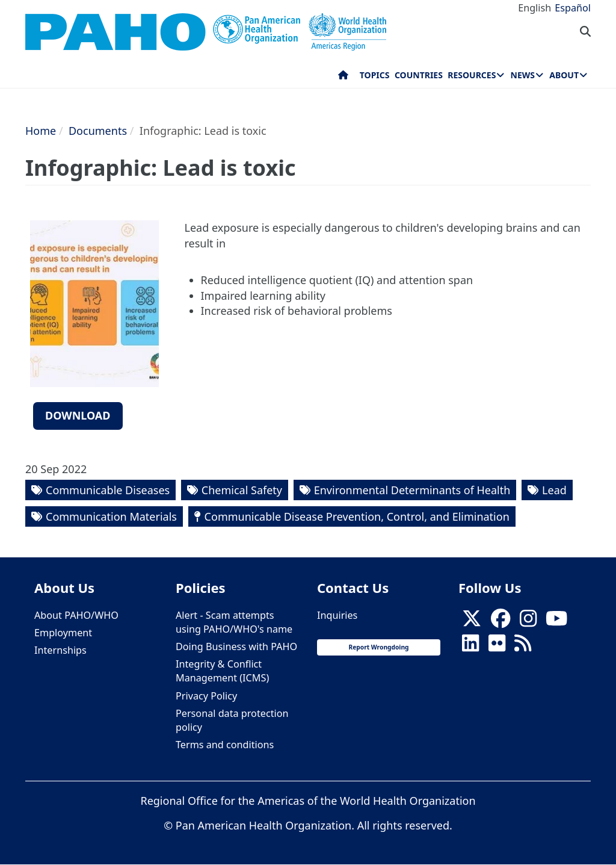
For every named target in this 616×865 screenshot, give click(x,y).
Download (78, 415)
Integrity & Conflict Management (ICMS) (222, 671)
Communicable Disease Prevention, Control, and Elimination (357, 516)
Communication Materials (111, 516)
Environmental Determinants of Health (412, 490)
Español (573, 8)
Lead (554, 490)
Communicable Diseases (108, 490)
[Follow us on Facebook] (500, 622)
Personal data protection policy (232, 720)
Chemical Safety (242, 490)
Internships (60, 650)
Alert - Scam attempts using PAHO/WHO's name (234, 622)
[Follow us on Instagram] (528, 622)
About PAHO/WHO (76, 615)
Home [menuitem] (343, 78)
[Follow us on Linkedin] (470, 646)
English (534, 8)
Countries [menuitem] (419, 75)
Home (41, 131)
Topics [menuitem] (375, 75)
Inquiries (337, 615)
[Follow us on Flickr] (497, 646)
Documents (98, 131)
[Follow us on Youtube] (556, 622)
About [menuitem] (564, 75)
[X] (472, 622)
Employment (63, 633)
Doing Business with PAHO (236, 646)
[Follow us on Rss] (523, 646)
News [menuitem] (523, 75)
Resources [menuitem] (472, 75)
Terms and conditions (225, 745)
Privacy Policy (206, 696)
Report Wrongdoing (378, 647)
